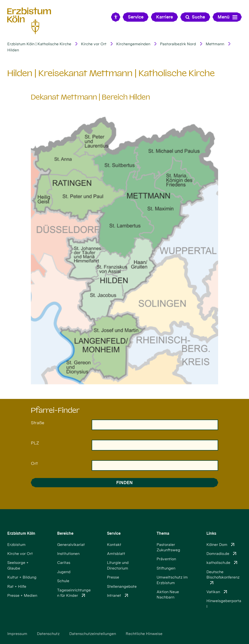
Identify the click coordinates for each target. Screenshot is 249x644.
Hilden (13, 50)
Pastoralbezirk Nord (178, 44)
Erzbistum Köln (21, 533)
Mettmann (215, 44)
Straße (38, 423)
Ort (34, 463)
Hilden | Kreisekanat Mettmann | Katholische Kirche (111, 73)
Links (211, 533)
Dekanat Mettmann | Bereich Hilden (90, 97)
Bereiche (65, 533)
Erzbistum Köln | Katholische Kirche (39, 44)
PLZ (35, 443)
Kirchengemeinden (133, 44)
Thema (163, 533)
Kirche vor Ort (94, 44)
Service (114, 533)
